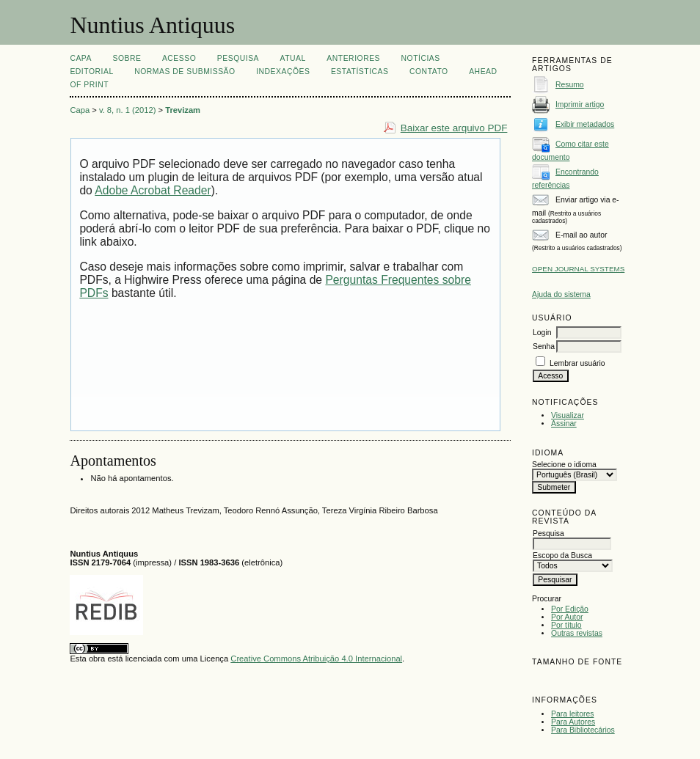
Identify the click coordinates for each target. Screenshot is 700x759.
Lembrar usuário (577, 363)
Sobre (127, 58)
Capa (81, 58)
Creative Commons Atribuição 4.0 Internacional (316, 659)
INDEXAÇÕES (283, 71)
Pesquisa (238, 58)
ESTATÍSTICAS (360, 71)
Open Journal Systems (578, 269)
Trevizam (183, 110)
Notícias (421, 58)
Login (542, 333)
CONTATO (429, 71)
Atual (293, 58)
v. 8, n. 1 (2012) (128, 110)
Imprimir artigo (580, 104)
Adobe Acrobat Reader (153, 190)
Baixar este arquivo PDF (454, 128)
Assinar (564, 423)
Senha (544, 346)
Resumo (570, 85)
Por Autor (567, 617)
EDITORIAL (91, 71)
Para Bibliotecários (583, 730)
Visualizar (568, 415)
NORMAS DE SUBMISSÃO (185, 71)
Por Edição (570, 609)
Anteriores (353, 58)
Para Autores (573, 722)
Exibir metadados (585, 124)
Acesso (179, 58)
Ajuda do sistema (561, 294)
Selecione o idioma (564, 465)
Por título (566, 625)
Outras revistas (577, 633)
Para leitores (572, 714)
